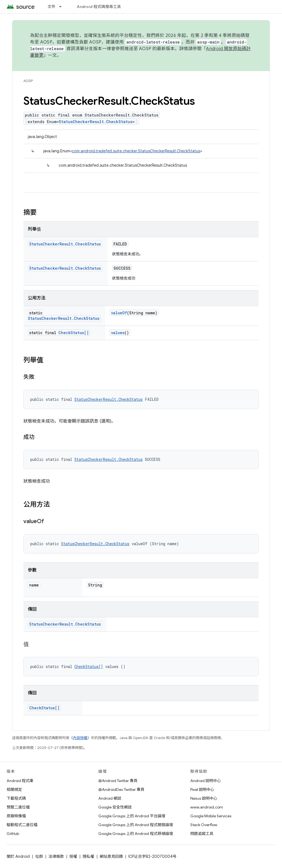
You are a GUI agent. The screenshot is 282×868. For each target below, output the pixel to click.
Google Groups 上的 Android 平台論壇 (132, 816)
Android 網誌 (110, 798)
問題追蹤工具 (202, 834)
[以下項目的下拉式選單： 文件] (63, 7)
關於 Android (18, 856)
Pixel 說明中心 (202, 789)
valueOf (119, 313)
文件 (52, 7)
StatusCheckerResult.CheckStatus (96, 122)
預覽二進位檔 (18, 807)
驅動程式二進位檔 (22, 825)
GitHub (13, 834)
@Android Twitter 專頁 (118, 781)
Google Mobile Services (211, 816)
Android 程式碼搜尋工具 (99, 7)
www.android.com (207, 807)
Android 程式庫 (20, 781)
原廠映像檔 (16, 816)
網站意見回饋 (111, 856)
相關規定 (14, 789)
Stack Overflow (204, 825)
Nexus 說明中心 (204, 798)
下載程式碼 (16, 798)
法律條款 (56, 856)
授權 (73, 856)
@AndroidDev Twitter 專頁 (121, 789)
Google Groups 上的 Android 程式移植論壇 (136, 834)
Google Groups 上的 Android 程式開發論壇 (136, 825)
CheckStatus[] (74, 333)
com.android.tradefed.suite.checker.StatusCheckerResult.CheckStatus (136, 151)
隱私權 (88, 856)
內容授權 (80, 738)
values (118, 333)
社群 (39, 856)
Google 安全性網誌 (115, 807)
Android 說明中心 (206, 781)
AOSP (28, 81)
